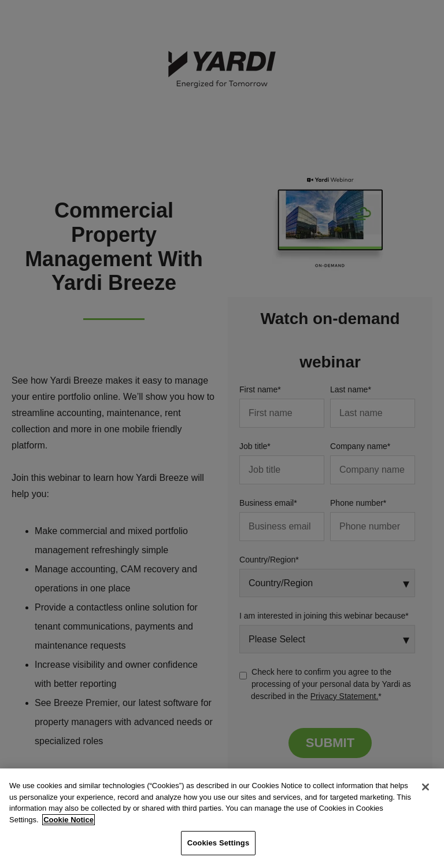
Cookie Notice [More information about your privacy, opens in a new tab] (69, 820)
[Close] (425, 787)
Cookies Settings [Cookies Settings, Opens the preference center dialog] (219, 843)
